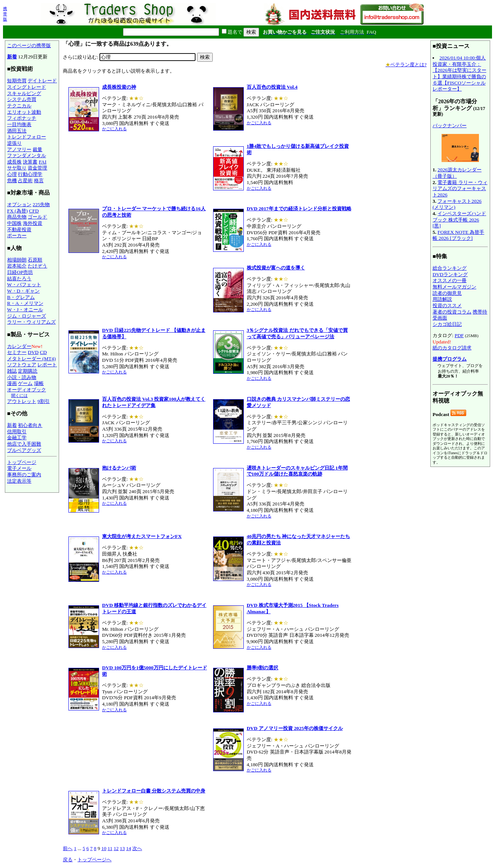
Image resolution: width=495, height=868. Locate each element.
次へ (137, 848)
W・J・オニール (25, 310)
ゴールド (37, 217)
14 (128, 848)
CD (44, 352)
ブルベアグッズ (24, 450)
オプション (19, 204)
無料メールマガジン (454, 287)
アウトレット (22, 401)
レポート (47, 365)
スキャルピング (24, 93)
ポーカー (17, 236)
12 (116, 848)
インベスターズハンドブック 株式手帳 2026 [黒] (459, 220)
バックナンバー (450, 126)
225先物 (41, 204)
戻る (68, 860)
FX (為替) (17, 211)
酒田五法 (17, 131)
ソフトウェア (22, 365)
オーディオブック (27, 390)
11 (110, 848)
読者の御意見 (447, 293)
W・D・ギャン (23, 291)
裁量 (37, 149)
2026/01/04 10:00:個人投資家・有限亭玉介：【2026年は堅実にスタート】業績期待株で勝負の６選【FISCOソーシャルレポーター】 (459, 73)
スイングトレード (27, 87)
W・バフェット (24, 285)
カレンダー (19, 346)
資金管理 (37, 168)
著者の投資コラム (452, 312)
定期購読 (28, 371)
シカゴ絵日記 (447, 324)
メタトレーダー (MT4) (31, 359)
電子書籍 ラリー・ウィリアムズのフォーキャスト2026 (460, 189)
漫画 (12, 383)
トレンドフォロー (27, 137)
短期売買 (17, 81)
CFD (34, 211)
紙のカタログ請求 (452, 348)
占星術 (25, 181)
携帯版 (5, 14)
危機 (12, 181)
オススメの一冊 (450, 280)
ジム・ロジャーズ (27, 316)
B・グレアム (21, 297)
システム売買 (22, 99)
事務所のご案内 (24, 475)
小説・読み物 (22, 377)
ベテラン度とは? (406, 65)
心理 (12, 174)
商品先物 (17, 217)
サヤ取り (17, 168)
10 (104, 848)
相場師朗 (17, 260)
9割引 (44, 401)
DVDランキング (450, 274)
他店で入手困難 (24, 444)
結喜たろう (19, 279)
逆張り (14, 143)
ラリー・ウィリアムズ (31, 322)
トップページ (22, 462)
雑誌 (12, 371)
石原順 (35, 260)
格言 (39, 181)
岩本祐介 (17, 266)
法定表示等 (19, 481)
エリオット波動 (24, 112)
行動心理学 (30, 174)
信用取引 (17, 432)
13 (122, 848)
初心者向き (30, 425)
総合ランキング (450, 268)
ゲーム (25, 383)
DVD (33, 352)
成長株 (14, 162)
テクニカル (19, 106)
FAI (43, 162)
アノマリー (19, 149)
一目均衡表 (19, 124)
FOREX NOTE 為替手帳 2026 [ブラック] (458, 235)
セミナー (17, 352)
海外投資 (33, 223)
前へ (68, 848)
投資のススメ (447, 305)
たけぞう (37, 266)
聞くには (19, 395)
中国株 (14, 223)
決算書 (30, 162)
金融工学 (17, 438)
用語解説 (442, 299)
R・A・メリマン (25, 303)
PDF (459, 335)
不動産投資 (19, 230)
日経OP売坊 (20, 272)
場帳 (39, 383)
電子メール (19, 468)
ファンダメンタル (27, 155)
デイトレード (42, 81)
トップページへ (94, 860)
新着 (12, 57)
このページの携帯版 (29, 45)
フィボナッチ (22, 118)
